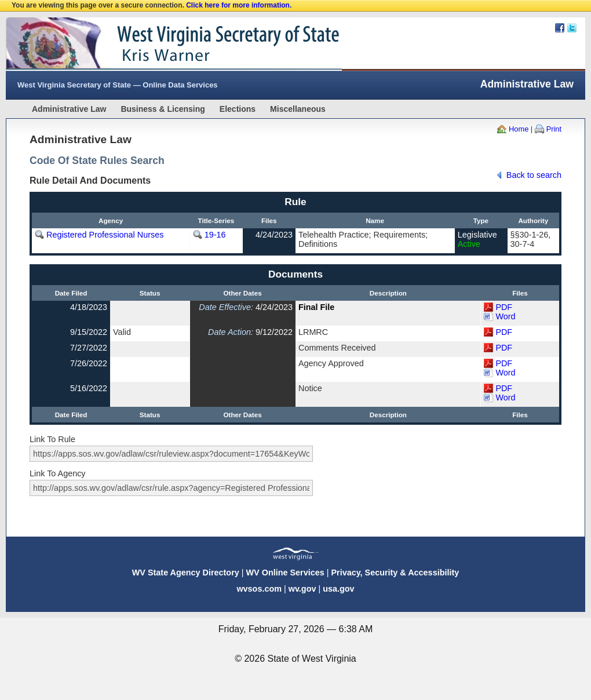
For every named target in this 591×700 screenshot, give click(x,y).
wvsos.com (259, 589)
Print (554, 129)
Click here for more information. (239, 5)
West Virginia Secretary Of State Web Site (155, 44)
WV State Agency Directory (186, 573)
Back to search (534, 175)
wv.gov (302, 589)
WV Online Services (285, 573)
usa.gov (338, 589)
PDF (504, 307)
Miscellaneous (298, 109)
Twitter (572, 28)
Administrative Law (69, 109)
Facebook (560, 28)
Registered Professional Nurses (105, 235)
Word (505, 316)
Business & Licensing (163, 109)
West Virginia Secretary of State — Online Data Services (118, 85)
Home (519, 129)
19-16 (215, 235)
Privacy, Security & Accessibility (395, 573)
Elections (238, 109)
